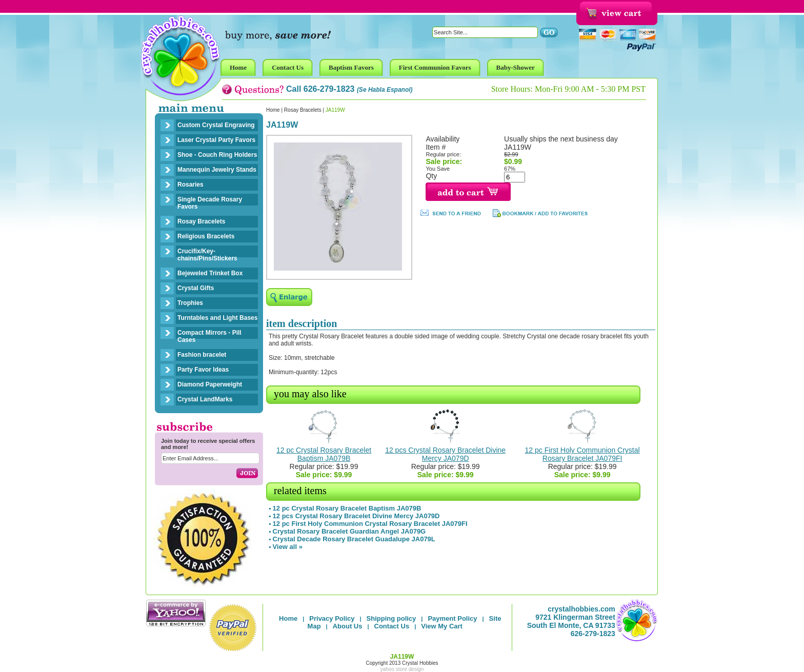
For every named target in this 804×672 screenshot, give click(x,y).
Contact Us (392, 626)
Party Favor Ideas (203, 370)
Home (273, 110)
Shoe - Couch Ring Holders (217, 155)
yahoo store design (402, 669)
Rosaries (190, 185)
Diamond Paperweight (210, 384)
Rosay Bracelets (201, 221)
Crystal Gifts (196, 288)
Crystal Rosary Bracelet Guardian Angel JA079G (349, 531)
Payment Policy (452, 618)
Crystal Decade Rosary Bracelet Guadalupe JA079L (354, 539)
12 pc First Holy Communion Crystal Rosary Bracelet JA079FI (582, 454)
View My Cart (442, 626)
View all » (288, 547)
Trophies (190, 303)
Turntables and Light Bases (217, 318)
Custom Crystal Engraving (216, 125)
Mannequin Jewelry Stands (217, 170)
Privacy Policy (332, 618)
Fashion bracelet (202, 355)
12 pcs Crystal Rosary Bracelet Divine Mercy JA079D (445, 454)
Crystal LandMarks (205, 399)
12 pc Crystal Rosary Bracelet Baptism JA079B (324, 454)
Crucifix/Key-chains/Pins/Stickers (207, 255)
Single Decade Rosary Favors (210, 203)
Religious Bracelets (206, 236)
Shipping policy (391, 618)
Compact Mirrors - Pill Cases (209, 336)
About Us (348, 626)
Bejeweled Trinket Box (210, 273)
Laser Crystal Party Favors (216, 140)
